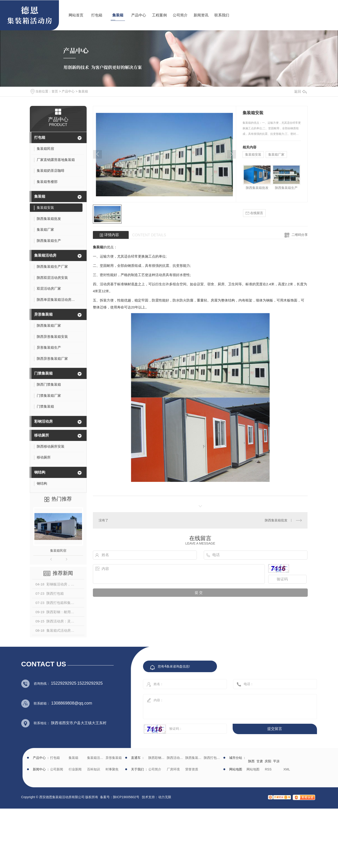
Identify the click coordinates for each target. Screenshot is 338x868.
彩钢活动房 (43, 421)
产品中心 (139, 15)
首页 (55, 91)
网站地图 (253, 769)
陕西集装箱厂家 (194, 758)
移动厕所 (42, 435)
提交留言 (275, 729)
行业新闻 (75, 769)
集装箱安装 (253, 154)
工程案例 (159, 15)
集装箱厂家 (276, 154)
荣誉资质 (192, 769)
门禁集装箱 (43, 373)
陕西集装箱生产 (286, 188)
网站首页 (76, 15)
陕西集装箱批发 (257, 188)
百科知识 (94, 769)
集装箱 (118, 15)
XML (287, 769)
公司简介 (180, 15)
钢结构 (40, 472)
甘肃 (260, 761)
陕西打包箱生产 (212, 758)
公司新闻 (57, 769)
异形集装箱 (43, 314)
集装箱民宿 (58, 551)
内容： (225, 705)
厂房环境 (173, 769)
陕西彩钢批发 (157, 758)
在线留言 (254, 213)
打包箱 (97, 15)
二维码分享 (300, 235)
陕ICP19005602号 (126, 797)
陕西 (251, 761)
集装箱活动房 (45, 255)
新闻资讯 (201, 15)
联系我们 (222, 15)
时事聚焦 (112, 769)
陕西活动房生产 (175, 758)
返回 (300, 91)
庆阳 (268, 761)
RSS (268, 769)
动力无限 (165, 797)
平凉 (276, 761)
